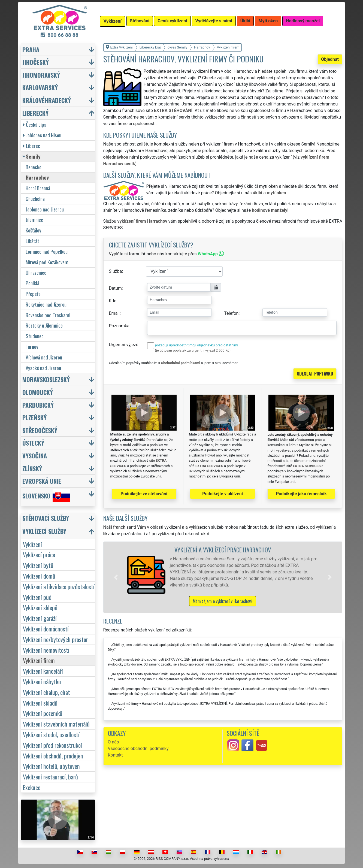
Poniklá (32, 283)
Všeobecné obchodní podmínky (138, 748)
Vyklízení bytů (38, 565)
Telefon (231, 313)
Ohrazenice (36, 272)
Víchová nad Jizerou (44, 357)
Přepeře (33, 294)
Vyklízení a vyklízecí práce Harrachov (223, 550)
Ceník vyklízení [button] (172, 21)
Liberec (31, 146)
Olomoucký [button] (38, 392)
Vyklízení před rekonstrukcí (52, 745)
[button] (116, 577)
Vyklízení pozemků (43, 713)
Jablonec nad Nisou (42, 135)
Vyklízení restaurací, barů (50, 777)
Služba (116, 271)
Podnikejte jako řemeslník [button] (301, 494)
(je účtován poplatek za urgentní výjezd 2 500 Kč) (193, 350)
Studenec (35, 336)
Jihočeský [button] (36, 62)
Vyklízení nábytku (42, 681)
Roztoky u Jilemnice (44, 325)
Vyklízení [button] (113, 21)
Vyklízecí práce (39, 554)
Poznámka (119, 326)
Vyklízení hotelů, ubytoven (51, 766)
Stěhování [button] (140, 21)
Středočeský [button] (40, 430)
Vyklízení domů (39, 576)
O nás (114, 742)
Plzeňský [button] (34, 417)
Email (114, 313)
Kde (113, 301)
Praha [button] (31, 49)
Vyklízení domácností (46, 629)
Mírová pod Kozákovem (47, 262)
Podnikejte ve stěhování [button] (144, 494)
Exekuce (32, 787)
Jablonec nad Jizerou (45, 209)
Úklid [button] (245, 21)
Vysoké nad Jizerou (43, 368)
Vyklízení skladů (40, 703)
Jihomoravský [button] (41, 75)
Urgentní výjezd (124, 345)
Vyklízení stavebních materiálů (56, 724)
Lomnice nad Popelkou (47, 251)
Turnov (32, 347)
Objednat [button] (330, 59)
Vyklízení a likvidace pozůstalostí (59, 586)
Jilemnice (34, 220)
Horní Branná (38, 188)
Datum (115, 288)
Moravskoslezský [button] (46, 379)
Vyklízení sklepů (40, 607)
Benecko (34, 167)
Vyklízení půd (37, 597)
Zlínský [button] (32, 468)
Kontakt (115, 755)
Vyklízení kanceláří (43, 671)
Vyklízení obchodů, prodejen (53, 756)
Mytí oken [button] (268, 21)
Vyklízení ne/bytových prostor (55, 639)
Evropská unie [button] (42, 481)
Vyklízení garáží (40, 618)
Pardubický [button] (38, 405)
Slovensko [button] (46, 496)
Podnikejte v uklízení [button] (223, 494)
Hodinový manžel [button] (303, 21)
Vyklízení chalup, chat (46, 692)
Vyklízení (32, 544)
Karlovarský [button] (40, 87)
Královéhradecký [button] (47, 100)
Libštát (32, 241)
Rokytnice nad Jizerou (46, 304)
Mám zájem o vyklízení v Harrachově (223, 601)
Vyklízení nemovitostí (46, 650)
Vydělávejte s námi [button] (214, 21)
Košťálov (33, 230)
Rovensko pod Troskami (48, 315)
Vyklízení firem (39, 660)
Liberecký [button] (35, 113)
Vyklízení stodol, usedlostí (51, 734)
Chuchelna (35, 199)
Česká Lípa (35, 124)
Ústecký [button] (33, 443)
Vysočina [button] (35, 456)
